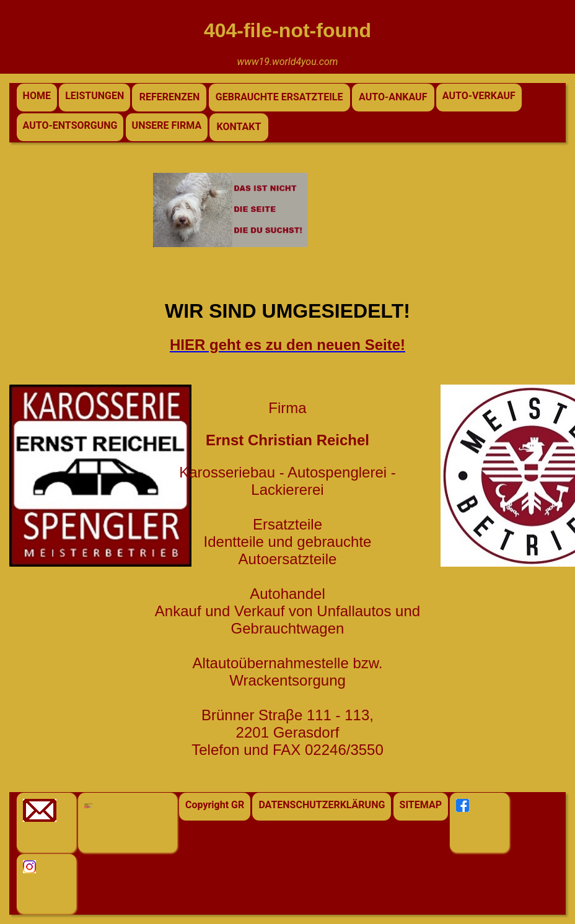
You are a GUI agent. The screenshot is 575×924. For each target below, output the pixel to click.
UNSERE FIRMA (167, 125)
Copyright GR (215, 805)
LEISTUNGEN (94, 96)
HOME (37, 96)
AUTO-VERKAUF (479, 96)
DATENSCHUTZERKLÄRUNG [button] (322, 805)
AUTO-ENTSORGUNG (70, 125)
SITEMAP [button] (421, 805)
